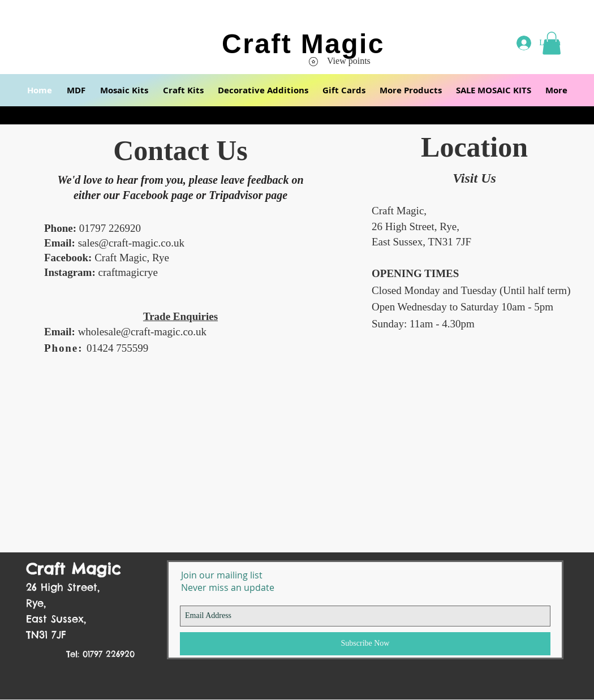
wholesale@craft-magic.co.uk (142, 332)
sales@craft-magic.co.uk (131, 243)
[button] (76, 90)
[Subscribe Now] (365, 644)
